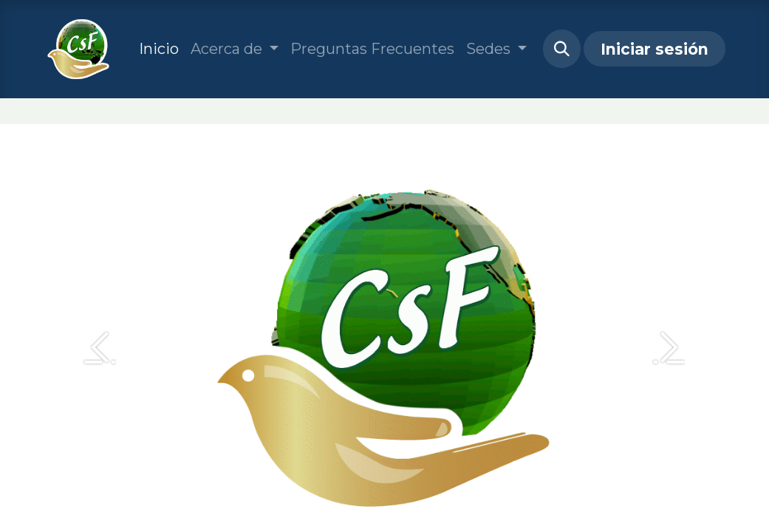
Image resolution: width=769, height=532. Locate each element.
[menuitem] (159, 49)
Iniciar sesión (654, 49)
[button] (562, 49)
